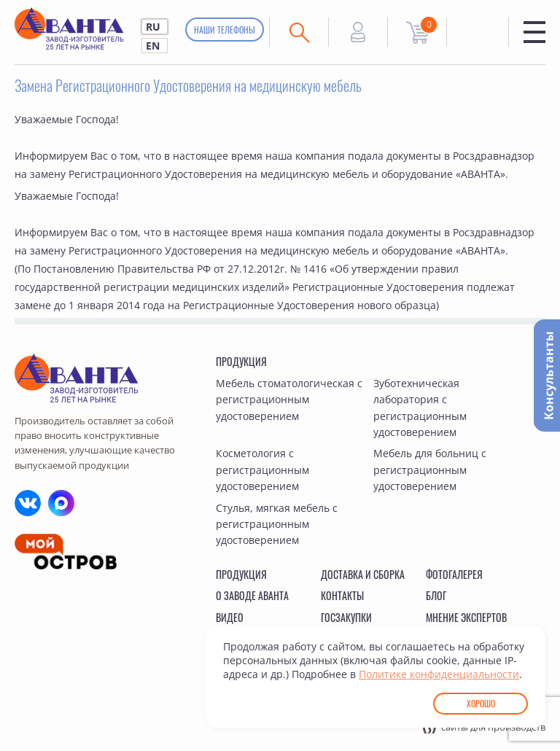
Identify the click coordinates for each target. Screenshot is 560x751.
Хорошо (481, 703)
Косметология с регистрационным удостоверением (262, 470)
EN (153, 46)
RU (153, 27)
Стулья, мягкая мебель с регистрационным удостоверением (277, 524)
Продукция (241, 361)
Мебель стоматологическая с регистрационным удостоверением (289, 400)
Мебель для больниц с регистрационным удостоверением (430, 470)
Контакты (342, 595)
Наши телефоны (225, 30)
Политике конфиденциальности (439, 674)
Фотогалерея (454, 574)
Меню (534, 32)
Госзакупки (346, 617)
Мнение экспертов (466, 617)
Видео (230, 617)
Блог (436, 595)
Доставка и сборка (363, 574)
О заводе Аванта (252, 595)
